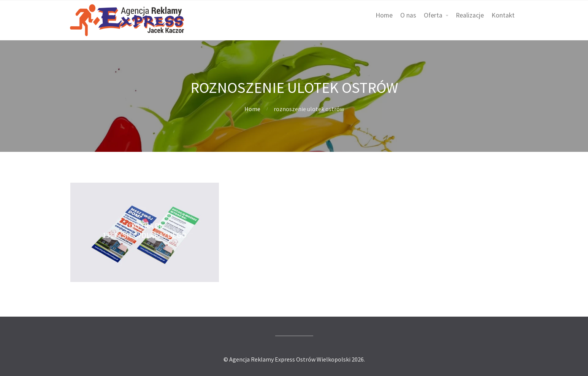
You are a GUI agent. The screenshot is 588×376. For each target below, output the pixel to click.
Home (384, 15)
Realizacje (470, 15)
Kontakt (503, 15)
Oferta (433, 15)
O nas (408, 15)
